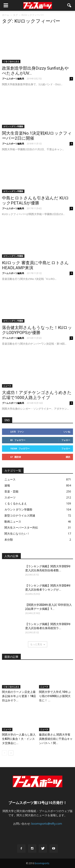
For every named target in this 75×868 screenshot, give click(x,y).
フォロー (66, 440)
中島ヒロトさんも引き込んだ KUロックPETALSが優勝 (35, 201)
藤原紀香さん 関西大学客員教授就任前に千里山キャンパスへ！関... (56, 739)
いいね (67, 432)
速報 (7, 485)
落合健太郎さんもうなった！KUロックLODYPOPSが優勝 (37, 330)
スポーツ (10, 497)
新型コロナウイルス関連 (20, 515)
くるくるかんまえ (11, 61)
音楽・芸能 (11, 491)
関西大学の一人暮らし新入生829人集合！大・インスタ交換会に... (19, 739)
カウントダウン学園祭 (13, 126)
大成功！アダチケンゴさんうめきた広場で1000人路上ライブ (37, 395)
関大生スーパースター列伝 (21, 527)
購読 (68, 457)
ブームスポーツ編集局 (13, 79)
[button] (69, 5)
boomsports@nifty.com (47, 824)
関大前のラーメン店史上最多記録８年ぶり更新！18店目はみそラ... (19, 696)
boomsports (42, 863)
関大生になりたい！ (17, 533)
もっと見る (38, 644)
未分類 (9, 540)
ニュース (7, 386)
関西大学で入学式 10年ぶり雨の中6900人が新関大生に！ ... (55, 696)
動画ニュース (13, 521)
